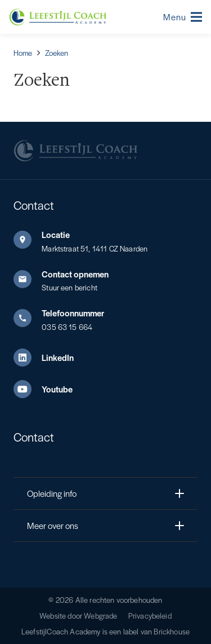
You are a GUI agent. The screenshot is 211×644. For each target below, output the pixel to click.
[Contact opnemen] (28, 279)
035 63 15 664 (67, 327)
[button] (183, 17)
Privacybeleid (150, 616)
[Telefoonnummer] (28, 318)
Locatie (56, 234)
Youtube (57, 389)
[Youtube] (28, 389)
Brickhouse (172, 631)
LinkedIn (58, 357)
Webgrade (100, 616)
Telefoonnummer (73, 313)
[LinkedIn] (28, 358)
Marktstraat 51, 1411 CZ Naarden (95, 248)
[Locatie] (28, 240)
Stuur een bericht (69, 287)
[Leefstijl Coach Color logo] (58, 17)
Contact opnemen (75, 274)
